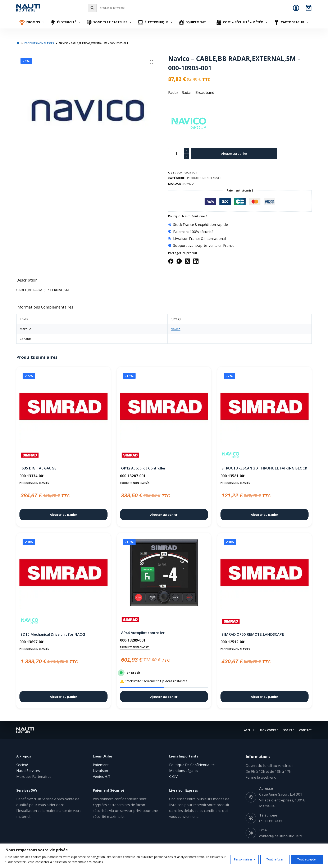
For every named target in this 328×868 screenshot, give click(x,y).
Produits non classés (204, 178)
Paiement (101, 765)
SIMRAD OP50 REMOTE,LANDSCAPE (253, 634)
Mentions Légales (184, 771)
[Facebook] (171, 261)
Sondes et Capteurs (110, 22)
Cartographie (292, 22)
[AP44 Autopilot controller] (164, 573)
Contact (305, 730)
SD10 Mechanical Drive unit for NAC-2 (53, 634)
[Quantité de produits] (179, 154)
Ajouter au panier (234, 153)
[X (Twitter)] (188, 261)
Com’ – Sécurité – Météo (242, 22)
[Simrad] (30, 455)
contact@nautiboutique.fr (281, 836)
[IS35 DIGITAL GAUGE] (63, 407)
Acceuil (249, 730)
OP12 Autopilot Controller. (144, 468)
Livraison (100, 771)
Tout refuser (275, 859)
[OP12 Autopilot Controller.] (164, 407)
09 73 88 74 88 (271, 821)
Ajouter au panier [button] (63, 514)
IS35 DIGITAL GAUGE (38, 468)
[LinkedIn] (196, 261)
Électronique (156, 22)
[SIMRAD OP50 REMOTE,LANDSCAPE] (264, 574)
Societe (289, 730)
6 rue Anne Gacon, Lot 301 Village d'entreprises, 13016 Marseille (282, 800)
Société (22, 765)
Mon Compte (269, 730)
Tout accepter (307, 859)
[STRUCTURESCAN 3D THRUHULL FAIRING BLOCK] (264, 407)
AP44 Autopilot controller (143, 633)
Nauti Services (28, 771)
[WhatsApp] (179, 261)
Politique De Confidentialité (192, 765)
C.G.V (173, 776)
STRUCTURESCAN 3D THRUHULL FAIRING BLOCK (264, 468)
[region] (164, 856)
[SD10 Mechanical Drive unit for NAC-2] (63, 574)
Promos (32, 22)
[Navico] (176, 124)
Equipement (195, 22)
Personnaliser (243, 859)
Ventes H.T (102, 776)
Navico (189, 184)
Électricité (66, 22)
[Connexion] (296, 8)
